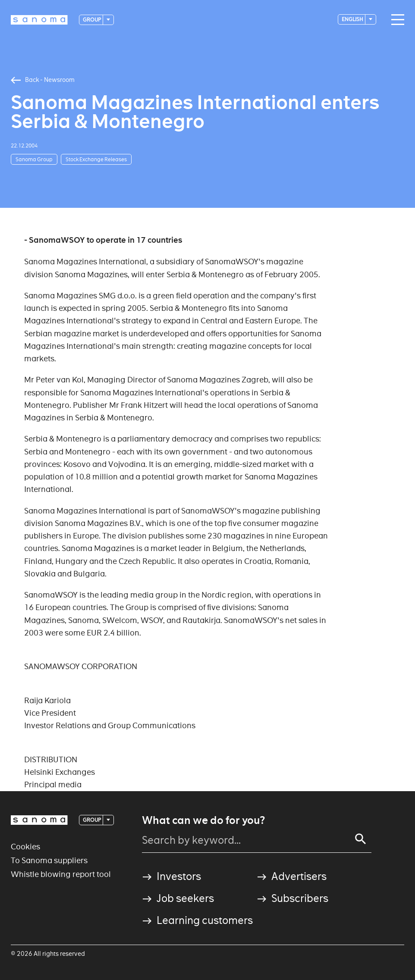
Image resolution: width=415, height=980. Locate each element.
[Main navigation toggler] (396, 20)
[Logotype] (39, 20)
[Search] (361, 839)
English (353, 19)
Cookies (25, 847)
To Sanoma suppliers (49, 860)
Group (92, 20)
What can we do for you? (203, 820)
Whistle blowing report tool (61, 874)
